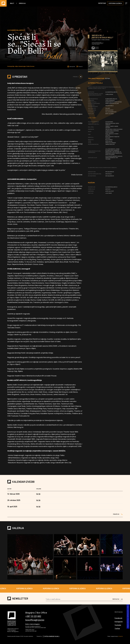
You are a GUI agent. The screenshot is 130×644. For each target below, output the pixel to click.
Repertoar (102, 3)
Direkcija (22, 3)
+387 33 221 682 (33, 617)
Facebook (118, 618)
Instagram (119, 622)
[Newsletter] (78, 599)
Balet (12, 3)
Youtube (118, 625)
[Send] (116, 599)
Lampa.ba (120, 636)
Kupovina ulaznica (115, 3)
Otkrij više (125, 53)
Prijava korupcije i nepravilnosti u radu (128, 617)
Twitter (117, 628)
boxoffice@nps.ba (35, 620)
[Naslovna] (3, 3)
